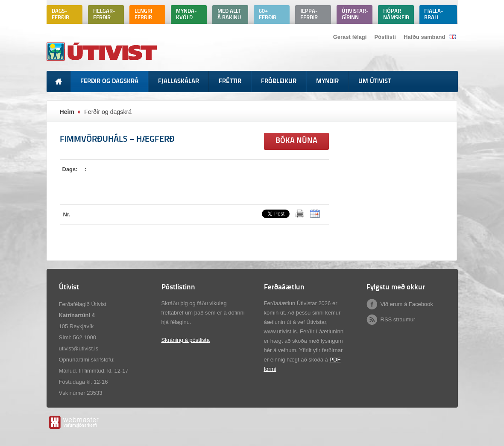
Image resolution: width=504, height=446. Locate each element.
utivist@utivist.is (79, 348)
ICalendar (315, 214)
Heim (67, 112)
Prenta (300, 214)
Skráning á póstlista (186, 340)
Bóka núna (296, 141)
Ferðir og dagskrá (108, 112)
